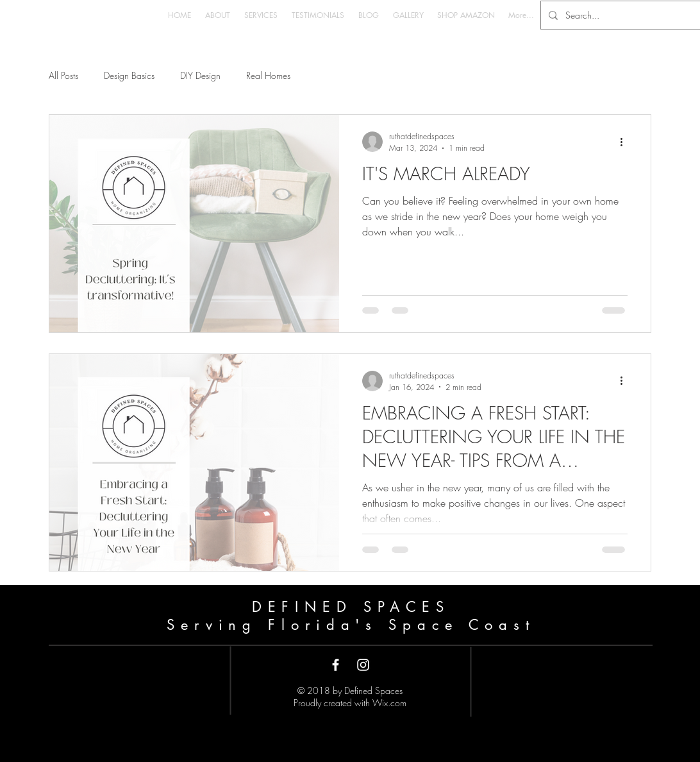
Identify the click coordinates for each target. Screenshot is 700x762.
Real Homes (268, 75)
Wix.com (389, 703)
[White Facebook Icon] (336, 665)
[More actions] (626, 142)
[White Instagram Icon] (363, 665)
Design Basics (129, 75)
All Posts (63, 75)
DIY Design (200, 75)
